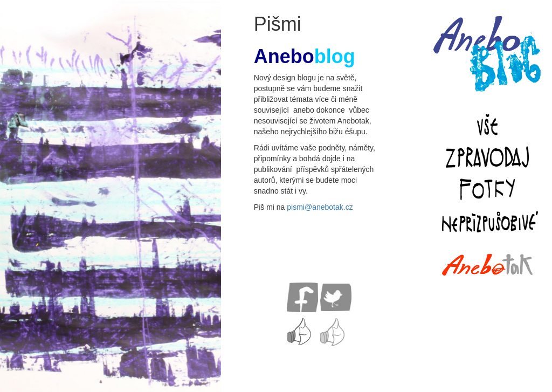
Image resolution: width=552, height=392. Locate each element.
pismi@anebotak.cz (320, 207)
